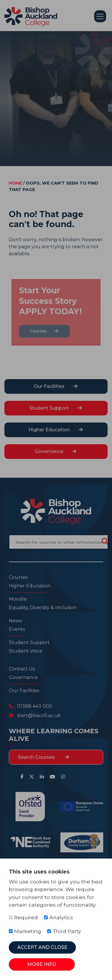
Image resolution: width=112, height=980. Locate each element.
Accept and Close (42, 947)
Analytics (58, 917)
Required (23, 917)
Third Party (64, 931)
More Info (42, 964)
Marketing (25, 931)
